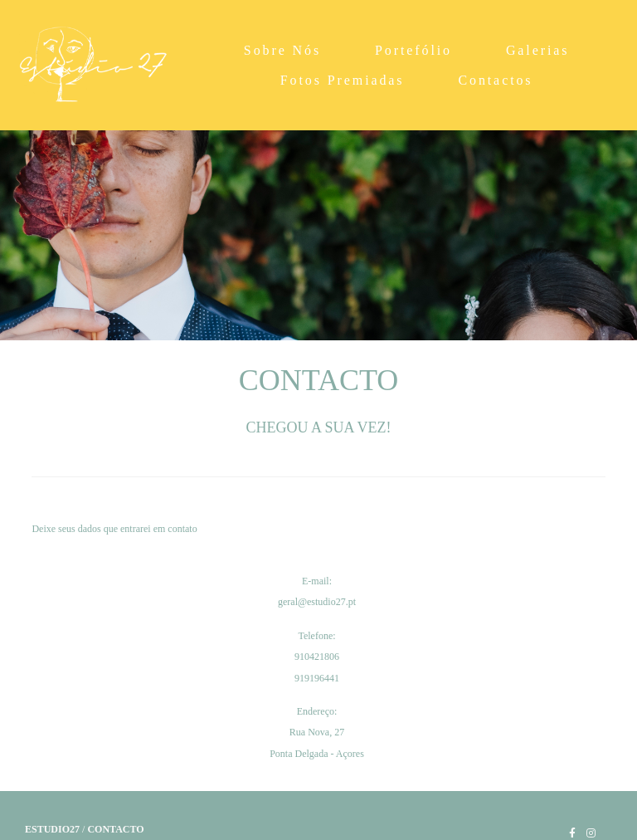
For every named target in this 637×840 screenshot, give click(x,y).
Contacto (115, 829)
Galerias (538, 50)
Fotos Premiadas (343, 80)
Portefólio (413, 50)
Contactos (495, 80)
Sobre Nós (282, 50)
